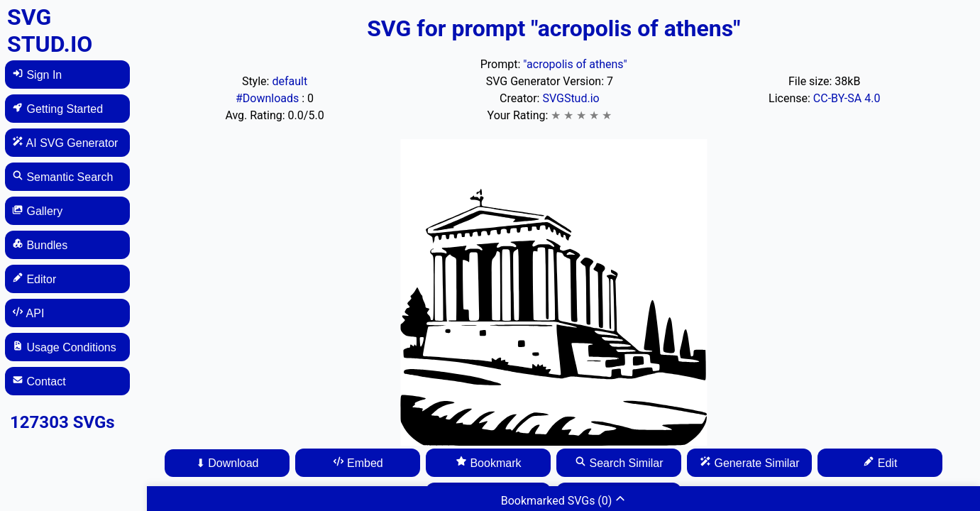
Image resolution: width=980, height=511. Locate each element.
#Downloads (269, 98)
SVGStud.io (571, 98)
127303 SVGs (62, 422)
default (290, 81)
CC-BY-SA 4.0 (847, 98)
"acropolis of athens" (575, 64)
